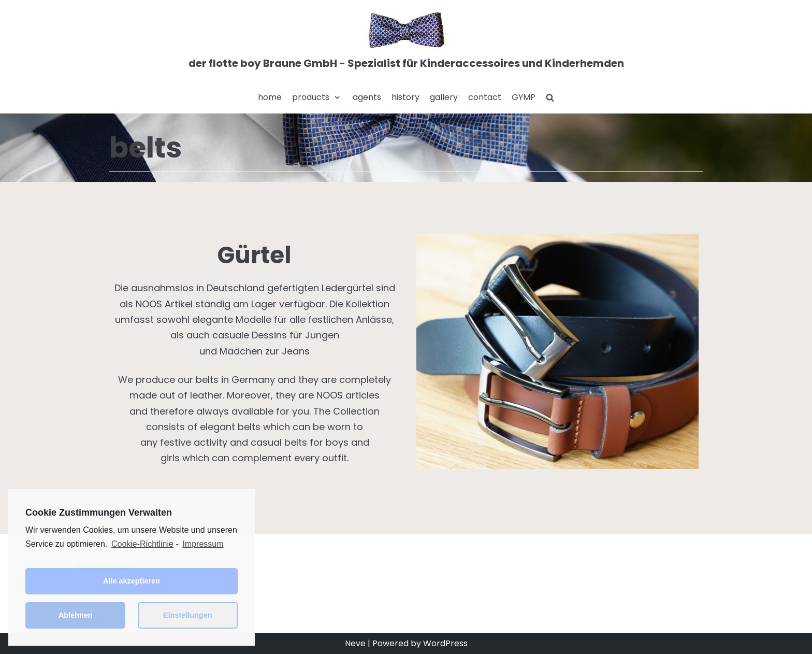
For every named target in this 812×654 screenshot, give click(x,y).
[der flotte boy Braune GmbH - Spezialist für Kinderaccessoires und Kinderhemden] (406, 41)
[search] (550, 98)
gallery (444, 97)
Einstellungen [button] (187, 615)
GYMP (524, 97)
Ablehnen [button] (76, 615)
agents (367, 97)
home (270, 97)
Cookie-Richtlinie (142, 544)
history (405, 97)
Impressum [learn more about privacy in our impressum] (203, 544)
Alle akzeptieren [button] (132, 581)
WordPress (445, 643)
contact (485, 97)
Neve (355, 643)
